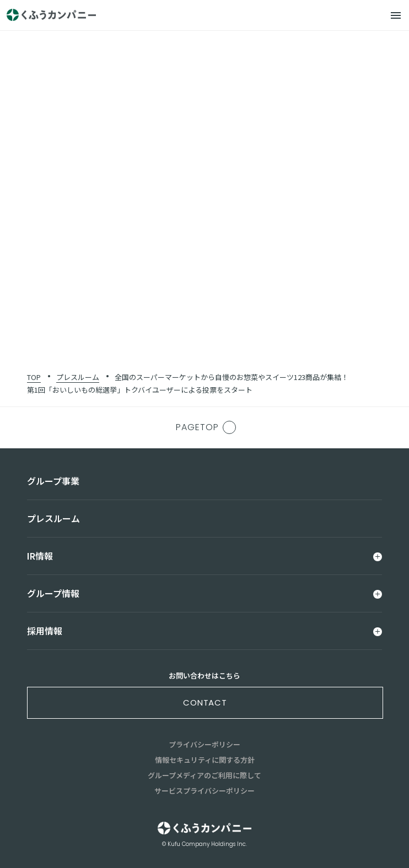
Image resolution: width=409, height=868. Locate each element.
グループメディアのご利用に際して (204, 775)
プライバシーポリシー (204, 744)
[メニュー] (396, 15)
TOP (34, 377)
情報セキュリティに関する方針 (205, 760)
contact (205, 702)
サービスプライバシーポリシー (204, 791)
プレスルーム (78, 377)
